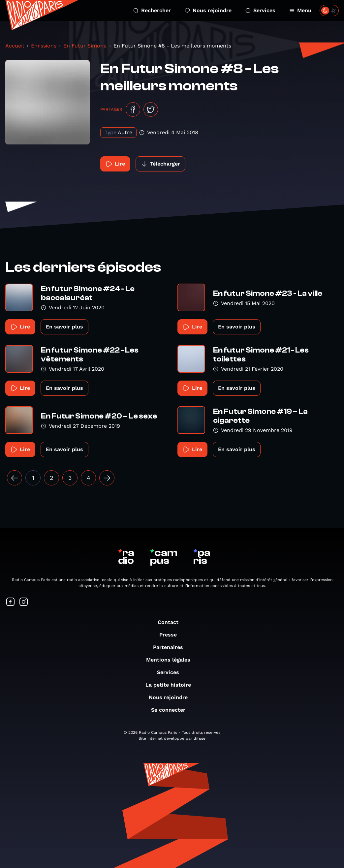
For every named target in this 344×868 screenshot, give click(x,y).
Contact (171, 622)
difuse (200, 738)
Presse (171, 635)
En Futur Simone (85, 46)
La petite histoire (172, 685)
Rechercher (152, 10)
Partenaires (171, 647)
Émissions (44, 46)
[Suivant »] (107, 478)
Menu (300, 10)
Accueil (15, 46)
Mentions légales (172, 660)
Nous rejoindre (208, 10)
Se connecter (172, 710)
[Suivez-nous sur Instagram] (24, 602)
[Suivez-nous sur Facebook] (11, 602)
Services (260, 10)
